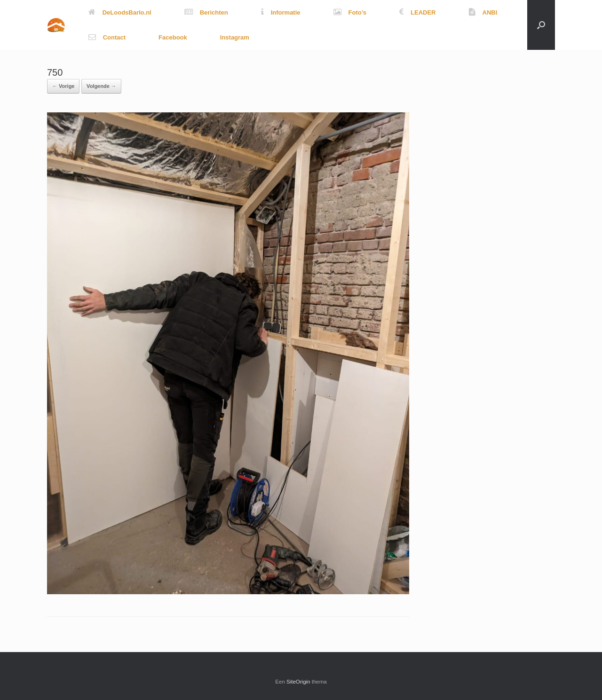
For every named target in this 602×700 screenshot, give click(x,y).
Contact (107, 37)
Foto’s (350, 12)
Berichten (206, 12)
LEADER (417, 12)
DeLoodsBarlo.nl (120, 12)
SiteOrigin (298, 682)
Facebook (173, 37)
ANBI (483, 12)
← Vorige (63, 86)
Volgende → (101, 86)
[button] (541, 25)
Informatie (281, 12)
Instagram (235, 37)
